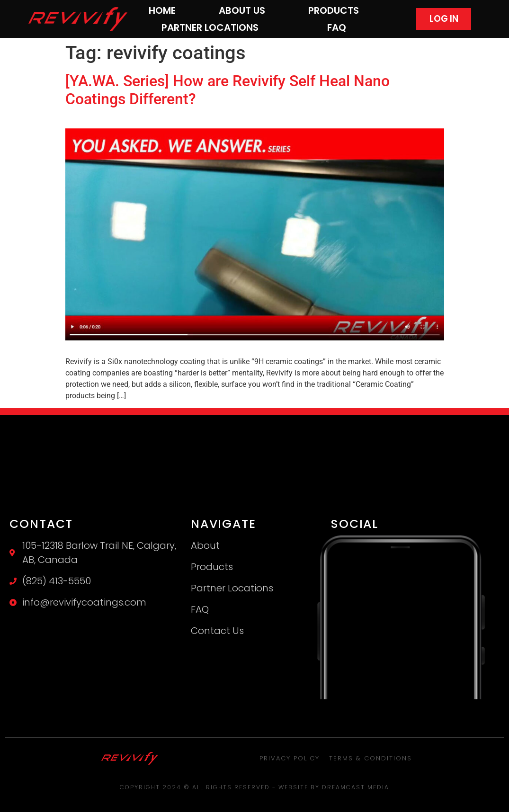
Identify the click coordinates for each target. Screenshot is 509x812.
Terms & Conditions (371, 758)
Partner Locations (210, 27)
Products (334, 10)
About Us (242, 10)
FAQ (337, 27)
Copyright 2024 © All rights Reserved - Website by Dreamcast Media (254, 787)
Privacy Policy (290, 758)
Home (162, 10)
